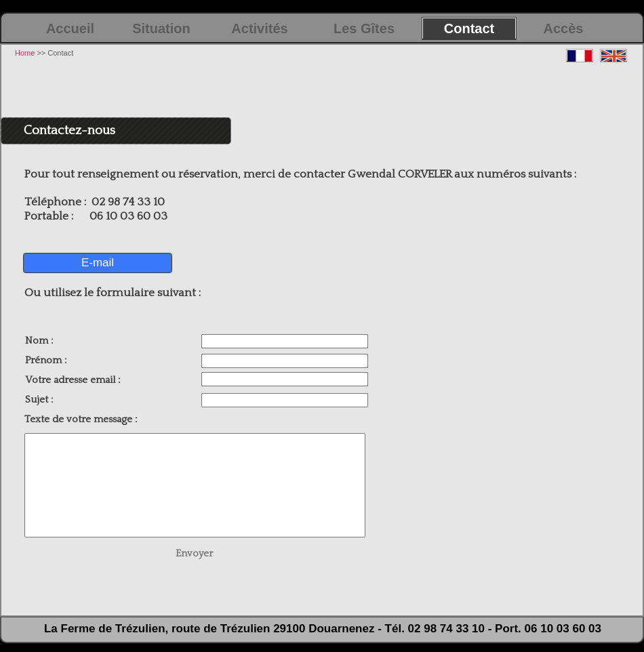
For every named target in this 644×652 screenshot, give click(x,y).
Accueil (70, 28)
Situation (161, 28)
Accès (564, 28)
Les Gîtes (364, 28)
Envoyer (194, 553)
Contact (469, 28)
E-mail (98, 263)
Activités (259, 28)
